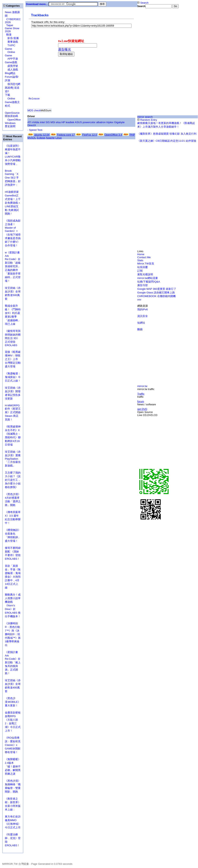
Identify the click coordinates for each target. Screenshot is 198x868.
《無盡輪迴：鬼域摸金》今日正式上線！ (13, 377)
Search (143, 3)
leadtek (70, 122)
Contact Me (144, 257)
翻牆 (140, 329)
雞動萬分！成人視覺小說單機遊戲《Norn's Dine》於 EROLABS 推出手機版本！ (13, 605)
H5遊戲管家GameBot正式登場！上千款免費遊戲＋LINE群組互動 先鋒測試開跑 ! (13, 203)
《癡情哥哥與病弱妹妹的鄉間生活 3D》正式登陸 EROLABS (13, 338)
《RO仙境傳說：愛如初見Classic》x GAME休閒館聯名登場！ (13, 745)
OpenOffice (13, 120)
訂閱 (140, 271)
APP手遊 (11, 59)
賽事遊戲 (11, 42)
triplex (110, 122)
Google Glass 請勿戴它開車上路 (156, 293)
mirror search (145, 117)
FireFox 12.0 (90, 135)
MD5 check (34, 110)
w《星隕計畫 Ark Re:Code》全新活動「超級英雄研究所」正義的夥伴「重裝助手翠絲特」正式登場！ (13, 267)
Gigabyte (119, 122)
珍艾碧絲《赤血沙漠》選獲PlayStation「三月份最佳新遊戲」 (13, 459)
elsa (58, 122)
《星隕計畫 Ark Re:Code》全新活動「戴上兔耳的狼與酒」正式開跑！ (13, 663)
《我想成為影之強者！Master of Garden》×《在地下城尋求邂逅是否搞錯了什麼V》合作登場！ (13, 233)
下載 (7, 95)
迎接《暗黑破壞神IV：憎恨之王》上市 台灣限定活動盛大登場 (13, 359)
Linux (59, 138)
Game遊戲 (11, 62)
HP (63, 122)
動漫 (9, 35)
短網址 (141, 323)
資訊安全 (143, 316)
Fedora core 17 (66, 135)
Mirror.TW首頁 (146, 264)
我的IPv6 (143, 309)
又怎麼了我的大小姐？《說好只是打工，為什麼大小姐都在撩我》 (13, 480)
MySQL (32, 138)
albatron (101, 122)
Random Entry (147, 120)
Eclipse (41, 138)
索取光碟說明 (145, 274)
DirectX (32, 125)
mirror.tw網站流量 (148, 278)
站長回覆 (143, 267)
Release (34, 99)
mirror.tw (142, 386)
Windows (10, 123)
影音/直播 (12, 38)
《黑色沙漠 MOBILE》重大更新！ (13, 702)
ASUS (78, 122)
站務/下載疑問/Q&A (149, 282)
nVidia (36, 122)
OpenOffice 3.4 (113, 135)
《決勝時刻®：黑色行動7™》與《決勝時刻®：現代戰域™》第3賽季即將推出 (13, 634)
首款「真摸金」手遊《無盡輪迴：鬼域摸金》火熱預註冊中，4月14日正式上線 (13, 577)
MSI (53, 122)
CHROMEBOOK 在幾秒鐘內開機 (156, 296)
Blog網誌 (10, 73)
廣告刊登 (143, 285)
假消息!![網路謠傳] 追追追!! (13, 88)
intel (42, 122)
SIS (48, 122)
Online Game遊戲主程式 (12, 102)
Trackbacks (40, 15)
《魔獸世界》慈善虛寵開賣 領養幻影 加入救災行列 (167, 134)
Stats (140, 260)
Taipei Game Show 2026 (12, 28)
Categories (11, 6)
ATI (29, 122)
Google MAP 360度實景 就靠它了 (157, 289)
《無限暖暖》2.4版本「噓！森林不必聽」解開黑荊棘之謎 (13, 766)
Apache (50, 138)
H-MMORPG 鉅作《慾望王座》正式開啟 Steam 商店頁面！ (13, 412)
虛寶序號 (11, 66)
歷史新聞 (10, 126)
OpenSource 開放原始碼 (12, 113)
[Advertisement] (168, 40)
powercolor (89, 122)
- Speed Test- (35, 130)
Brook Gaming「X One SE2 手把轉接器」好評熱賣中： (13, 178)
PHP (132, 135)
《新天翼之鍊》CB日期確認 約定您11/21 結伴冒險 (167, 141)
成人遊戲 (11, 70)
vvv (139, 300)
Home (141, 254)
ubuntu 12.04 (42, 135)
